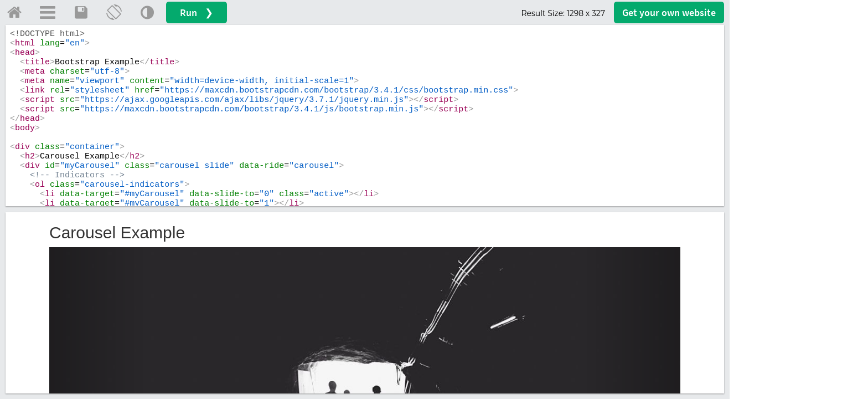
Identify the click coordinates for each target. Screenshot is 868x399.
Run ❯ (197, 12)
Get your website (669, 12)
